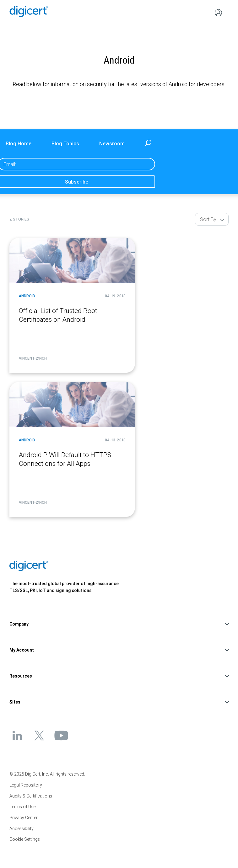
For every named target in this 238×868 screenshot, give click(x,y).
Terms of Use (22, 807)
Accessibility (22, 829)
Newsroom (112, 143)
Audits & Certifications (31, 796)
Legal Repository (26, 785)
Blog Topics (65, 143)
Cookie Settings (25, 839)
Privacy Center (24, 818)
